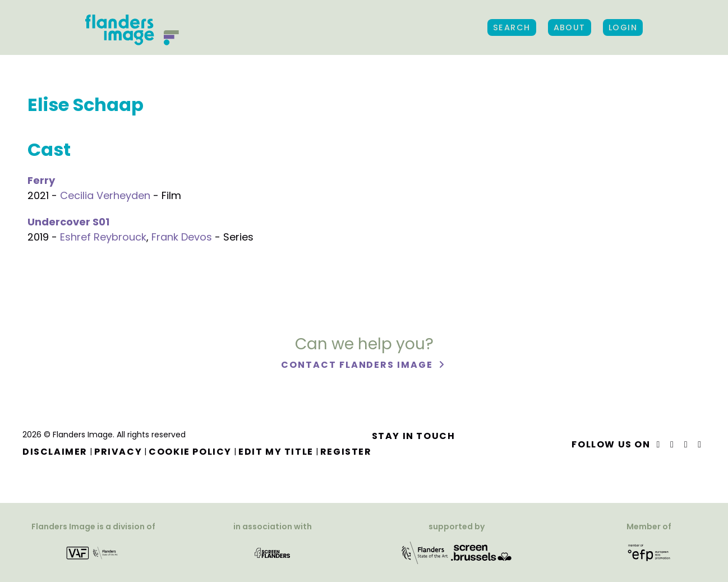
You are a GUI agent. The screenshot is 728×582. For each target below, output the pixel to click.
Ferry (41, 180)
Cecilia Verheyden (105, 195)
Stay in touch (414, 436)
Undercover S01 (68, 222)
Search (512, 27)
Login (623, 27)
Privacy (118, 452)
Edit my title (276, 452)
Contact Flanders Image (358, 365)
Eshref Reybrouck (103, 237)
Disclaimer (55, 452)
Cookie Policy (190, 452)
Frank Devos (182, 237)
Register (346, 452)
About (570, 27)
